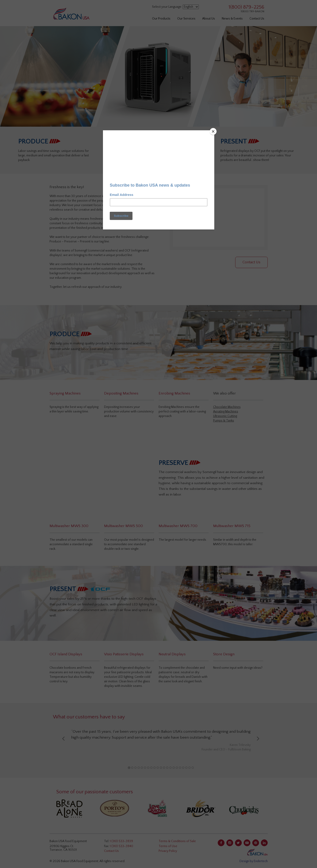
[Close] (213, 131)
